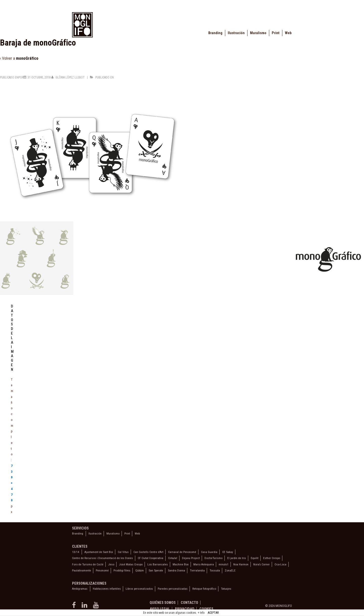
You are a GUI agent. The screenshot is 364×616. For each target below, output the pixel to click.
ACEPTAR (213, 613)
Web (288, 33)
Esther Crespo (272, 558)
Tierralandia (197, 570)
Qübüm (140, 570)
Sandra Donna (176, 570)
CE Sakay (228, 552)
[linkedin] (85, 607)
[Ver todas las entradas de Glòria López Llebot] (68, 77)
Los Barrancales (158, 564)
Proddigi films (122, 570)
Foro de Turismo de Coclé (88, 564)
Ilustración (236, 33)
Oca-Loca (280, 564)
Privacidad (185, 609)
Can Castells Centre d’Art (148, 552)
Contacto (189, 603)
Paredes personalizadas (173, 589)
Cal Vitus (123, 552)
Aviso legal (160, 609)
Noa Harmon (241, 564)
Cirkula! (173, 558)
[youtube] (96, 607)
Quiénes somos (163, 603)
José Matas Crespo (131, 564)
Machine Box (181, 564)
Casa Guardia (209, 552)
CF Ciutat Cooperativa (151, 558)
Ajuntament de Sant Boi (99, 552)
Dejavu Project (191, 558)
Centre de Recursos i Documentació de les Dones (103, 558)
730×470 (12, 483)
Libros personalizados (139, 589)
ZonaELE (230, 570)
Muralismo (258, 33)
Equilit (255, 558)
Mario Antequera (204, 564)
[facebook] (75, 607)
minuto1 (224, 564)
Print (276, 33)
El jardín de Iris (237, 558)
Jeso (111, 564)
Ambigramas (80, 589)
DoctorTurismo (213, 558)
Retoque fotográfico (204, 589)
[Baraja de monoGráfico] (39, 77)
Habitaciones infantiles (107, 589)
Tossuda (215, 570)
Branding (215, 33)
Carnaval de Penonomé (182, 552)
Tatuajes (226, 589)
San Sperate (156, 570)
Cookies (206, 609)
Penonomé (102, 570)
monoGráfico (27, 58)
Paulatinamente (82, 570)
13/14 (76, 552)
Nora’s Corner (261, 564)
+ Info (201, 613)
